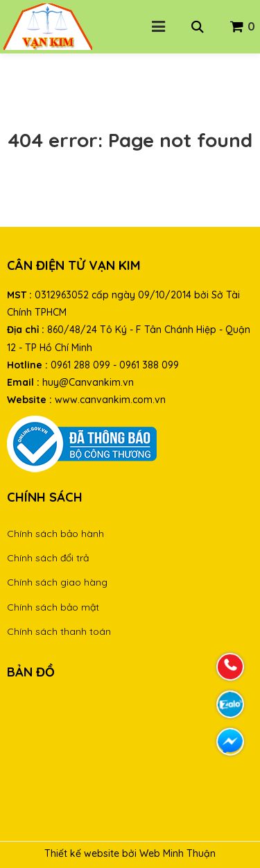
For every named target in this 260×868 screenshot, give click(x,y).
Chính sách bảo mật (53, 607)
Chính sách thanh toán (59, 631)
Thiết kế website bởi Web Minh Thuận (130, 853)
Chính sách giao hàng (57, 582)
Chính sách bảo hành (55, 534)
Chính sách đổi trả (48, 558)
